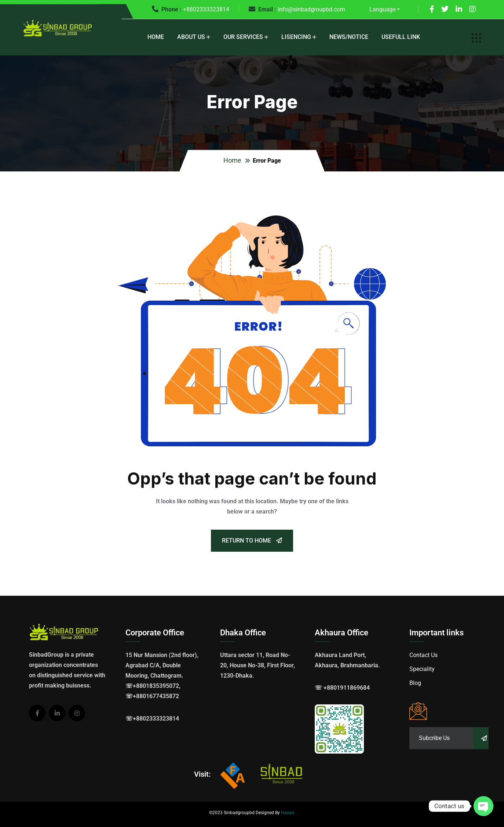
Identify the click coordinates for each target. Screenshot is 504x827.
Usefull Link (401, 37)
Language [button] (382, 9)
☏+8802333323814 (152, 719)
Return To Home (252, 541)
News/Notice (349, 37)
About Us (191, 37)
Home (156, 37)
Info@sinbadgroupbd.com (311, 9)
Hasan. (288, 813)
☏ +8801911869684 (342, 688)
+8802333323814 (206, 9)
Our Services (243, 37)
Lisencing (296, 37)
